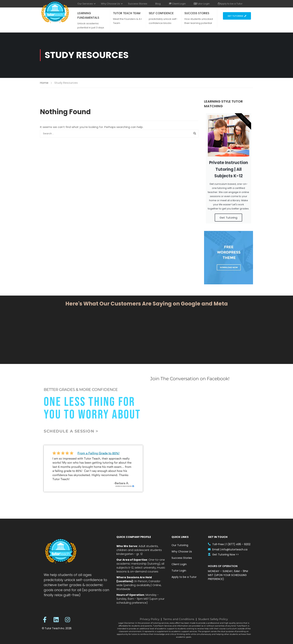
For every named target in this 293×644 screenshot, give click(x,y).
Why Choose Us (110, 4)
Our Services (85, 4)
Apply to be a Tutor (230, 4)
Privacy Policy (150, 619)
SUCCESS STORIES (197, 13)
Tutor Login (202, 4)
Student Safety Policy (213, 619)
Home (44, 83)
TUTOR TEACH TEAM (127, 13)
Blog (158, 4)
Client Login (177, 4)
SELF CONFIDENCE (161, 13)
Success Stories (138, 4)
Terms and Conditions (179, 619)
